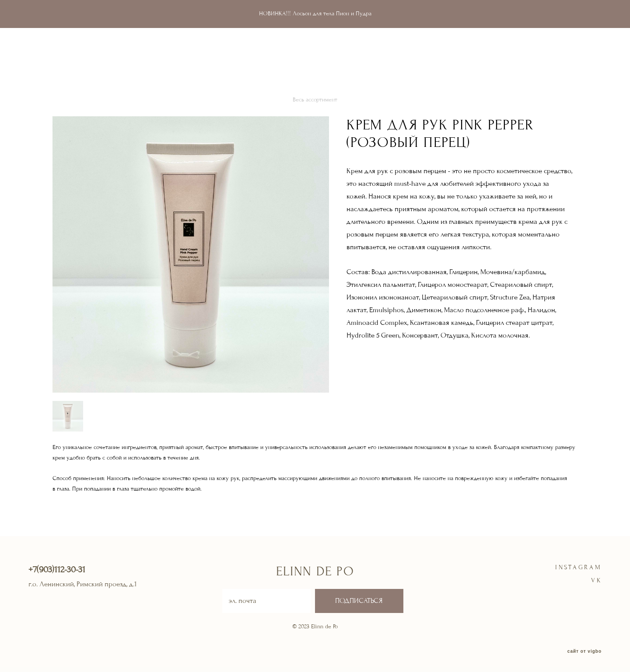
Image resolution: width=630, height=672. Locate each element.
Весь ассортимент (315, 100)
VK (597, 580)
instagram (579, 567)
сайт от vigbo (584, 651)
